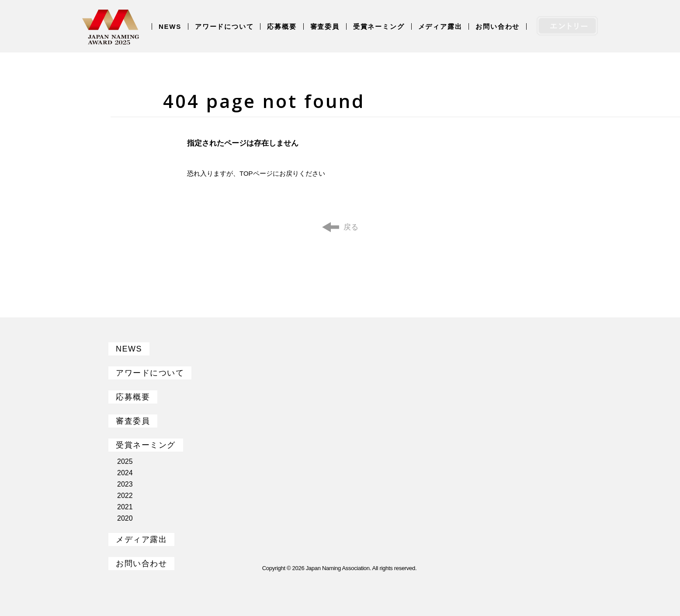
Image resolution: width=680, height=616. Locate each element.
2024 (125, 473)
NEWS (170, 26)
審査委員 (325, 26)
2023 (125, 484)
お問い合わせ (498, 26)
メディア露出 (440, 26)
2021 (125, 507)
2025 (125, 461)
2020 (125, 518)
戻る (351, 227)
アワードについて (224, 26)
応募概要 (282, 26)
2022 (125, 496)
